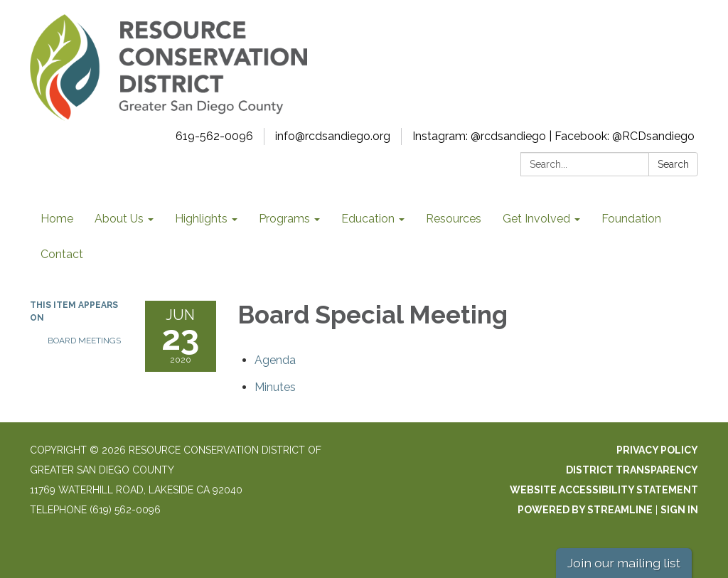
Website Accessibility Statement (604, 490)
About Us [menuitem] (119, 219)
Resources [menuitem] (454, 219)
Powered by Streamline (585, 510)
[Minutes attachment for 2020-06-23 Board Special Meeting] (275, 387)
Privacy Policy (657, 450)
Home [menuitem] (57, 219)
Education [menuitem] (368, 219)
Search (673, 164)
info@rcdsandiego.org (333, 136)
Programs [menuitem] (284, 219)
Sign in (679, 510)
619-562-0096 (214, 136)
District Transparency (632, 470)
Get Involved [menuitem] (536, 219)
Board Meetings (84, 341)
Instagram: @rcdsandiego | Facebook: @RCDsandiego (553, 136)
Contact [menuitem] (62, 254)
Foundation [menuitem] (631, 219)
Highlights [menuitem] (201, 219)
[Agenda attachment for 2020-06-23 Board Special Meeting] (275, 360)
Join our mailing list (624, 563)
